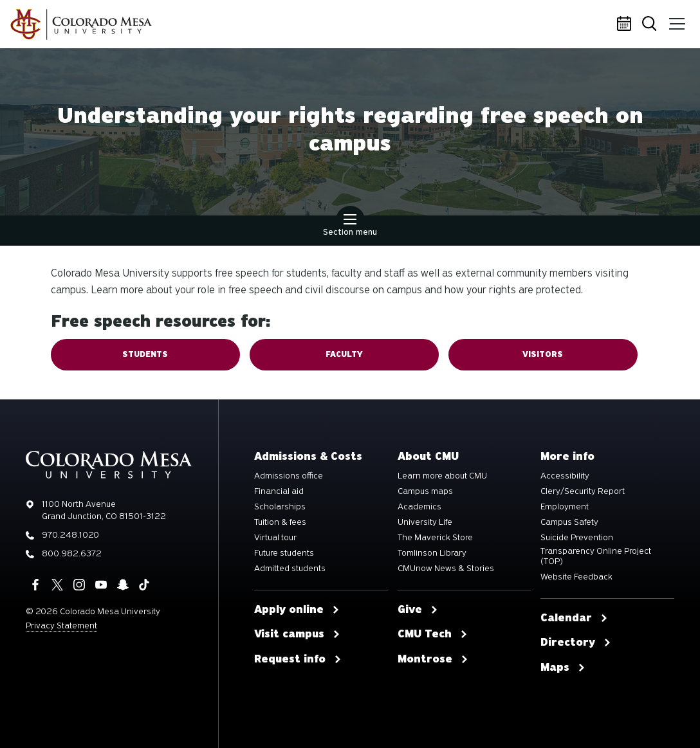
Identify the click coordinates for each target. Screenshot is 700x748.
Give (418, 610)
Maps (563, 668)
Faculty (344, 354)
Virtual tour (275, 538)
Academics (419, 507)
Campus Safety (569, 522)
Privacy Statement (61, 625)
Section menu (350, 226)
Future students (284, 553)
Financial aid (279, 491)
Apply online (297, 610)
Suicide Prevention (577, 538)
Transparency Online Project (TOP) (596, 556)
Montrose (433, 659)
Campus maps (425, 491)
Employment (565, 507)
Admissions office (289, 476)
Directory (576, 643)
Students (145, 354)
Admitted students (290, 569)
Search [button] (651, 25)
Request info (298, 659)
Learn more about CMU (442, 476)
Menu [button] (676, 19)
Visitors (543, 354)
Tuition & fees (280, 522)
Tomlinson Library (432, 553)
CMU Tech (433, 634)
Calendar (626, 24)
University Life (425, 522)
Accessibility (565, 476)
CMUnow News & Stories (446, 569)
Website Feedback (576, 577)
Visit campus (297, 634)
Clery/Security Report (583, 491)
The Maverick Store (435, 538)
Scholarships (280, 507)
